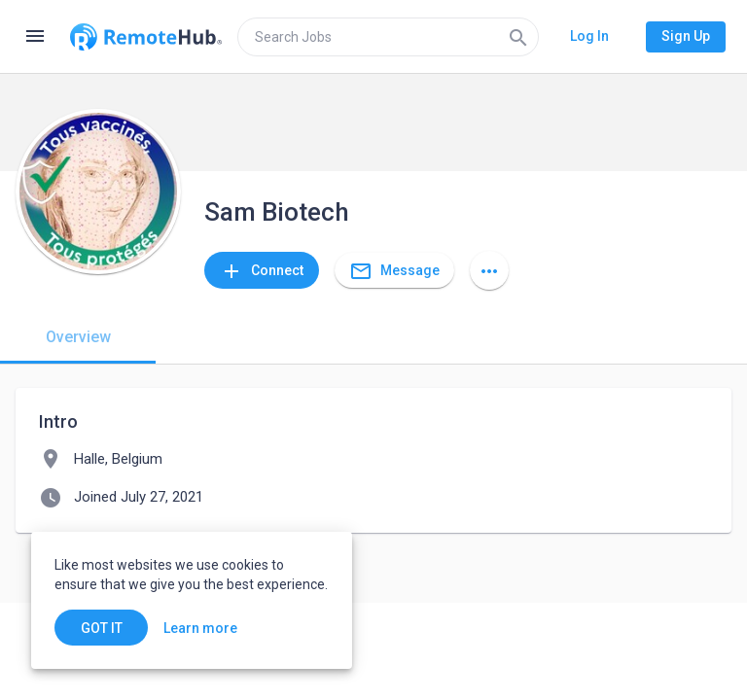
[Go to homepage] (146, 37)
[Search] (518, 37)
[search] (388, 37)
